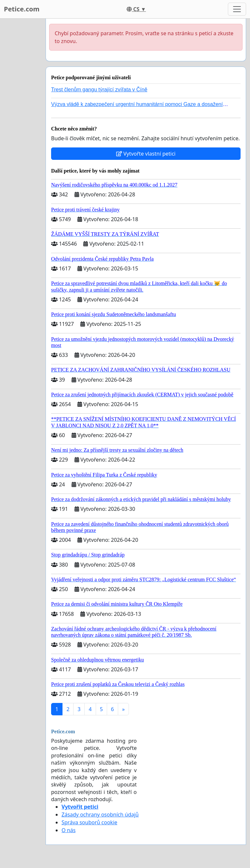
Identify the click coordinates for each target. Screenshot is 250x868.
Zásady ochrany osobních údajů (100, 815)
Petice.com (22, 9)
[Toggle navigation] (237, 9)
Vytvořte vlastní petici (146, 154)
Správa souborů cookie (89, 822)
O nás (69, 830)
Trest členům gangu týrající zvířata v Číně (99, 90)
